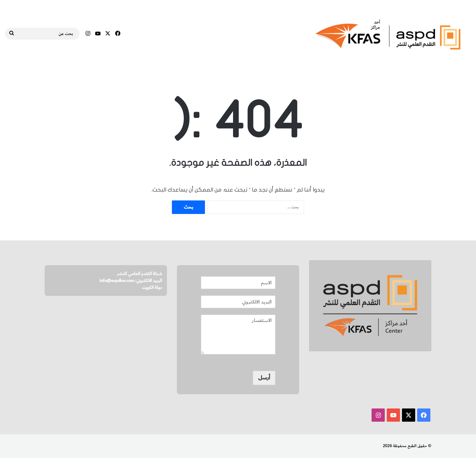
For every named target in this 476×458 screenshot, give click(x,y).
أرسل (264, 378)
